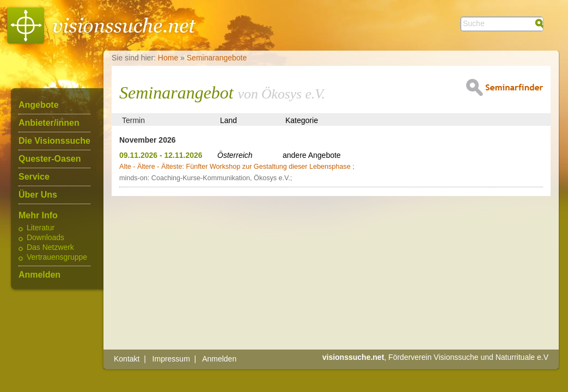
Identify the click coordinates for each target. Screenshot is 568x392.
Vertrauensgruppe (57, 258)
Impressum (171, 359)
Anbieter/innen (49, 123)
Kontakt (127, 359)
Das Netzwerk (50, 248)
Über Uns (38, 195)
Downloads (45, 238)
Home (168, 58)
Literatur (41, 228)
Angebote (39, 105)
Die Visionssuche (54, 141)
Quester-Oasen (50, 159)
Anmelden (39, 275)
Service (34, 177)
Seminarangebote (217, 58)
